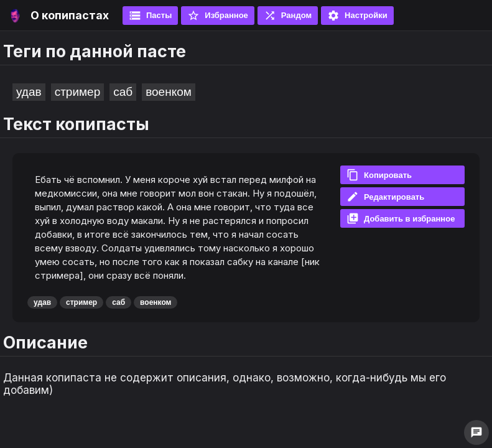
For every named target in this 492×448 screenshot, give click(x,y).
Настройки (357, 16)
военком (169, 92)
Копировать (379, 175)
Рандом (288, 16)
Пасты (150, 16)
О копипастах (70, 15)
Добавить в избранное (401, 218)
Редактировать (385, 197)
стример (78, 92)
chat (476, 432)
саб (123, 92)
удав (29, 92)
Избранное (218, 16)
